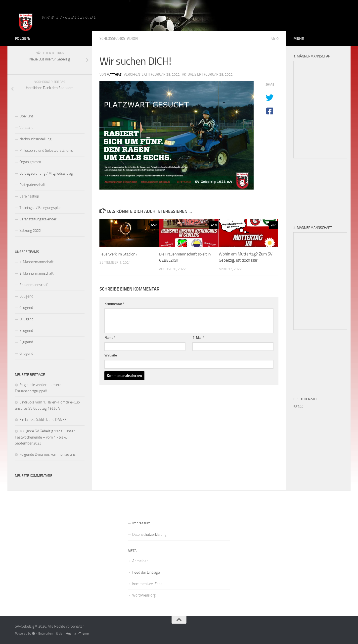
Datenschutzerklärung (149, 535)
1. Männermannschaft (36, 262)
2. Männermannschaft (36, 273)
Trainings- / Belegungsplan (40, 208)
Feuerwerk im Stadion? (120, 254)
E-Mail (199, 338)
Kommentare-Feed (147, 584)
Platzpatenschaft (32, 185)
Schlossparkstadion (120, 38)
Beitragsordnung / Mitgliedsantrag (46, 173)
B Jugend (26, 296)
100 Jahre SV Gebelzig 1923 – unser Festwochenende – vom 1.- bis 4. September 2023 (45, 437)
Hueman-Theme (77, 633)
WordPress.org (144, 595)
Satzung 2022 (30, 231)
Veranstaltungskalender (38, 219)
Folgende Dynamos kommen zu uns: (48, 454)
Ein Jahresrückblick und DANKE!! (44, 420)
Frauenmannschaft (34, 285)
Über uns (26, 116)
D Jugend (26, 319)
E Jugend (26, 331)
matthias (114, 74)
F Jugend (26, 342)
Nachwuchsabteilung (35, 139)
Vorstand (26, 128)
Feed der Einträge (146, 572)
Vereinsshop (29, 196)
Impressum (141, 523)
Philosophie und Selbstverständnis (46, 150)
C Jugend (26, 308)
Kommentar (114, 304)
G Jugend (26, 353)
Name (110, 338)
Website (111, 355)
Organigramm (30, 162)
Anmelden (140, 561)
